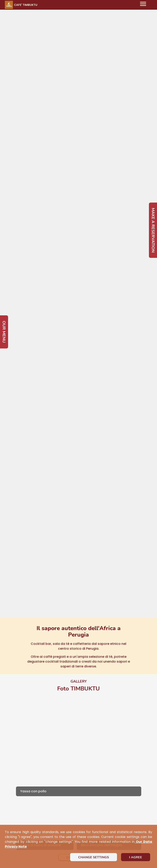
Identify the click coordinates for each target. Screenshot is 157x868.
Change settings (94, 857)
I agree (136, 857)
